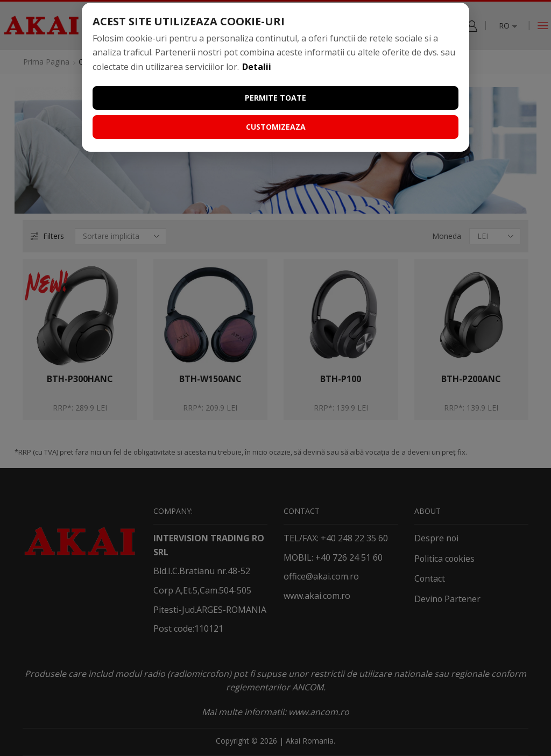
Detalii (257, 67)
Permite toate (275, 98)
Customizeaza (276, 127)
